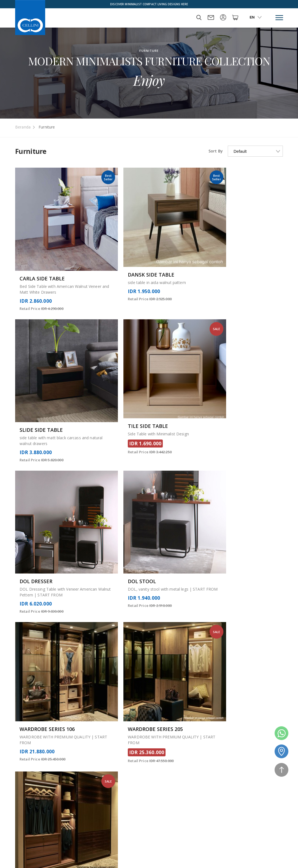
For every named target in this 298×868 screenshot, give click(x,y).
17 (168, 591)
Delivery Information (256, 790)
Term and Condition (256, 798)
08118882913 (269, 835)
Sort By (216, 151)
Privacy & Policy (252, 775)
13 (128, 591)
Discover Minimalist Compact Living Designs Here (149, 4)
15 (148, 591)
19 (188, 591)
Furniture (47, 127)
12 (118, 591)
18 (178, 591)
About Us (121, 774)
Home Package (85, 853)
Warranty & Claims (254, 782)
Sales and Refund (195, 775)
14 (138, 591)
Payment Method (155, 853)
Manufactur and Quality (200, 782)
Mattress (121, 766)
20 (198, 591)
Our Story (122, 782)
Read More (26, 658)
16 (158, 591)
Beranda (23, 127)
